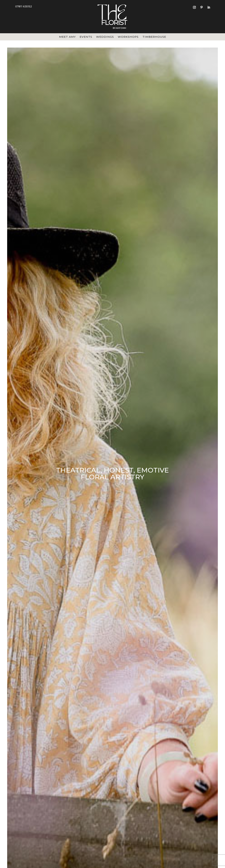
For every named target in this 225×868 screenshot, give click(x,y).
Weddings (105, 37)
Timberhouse (154, 37)
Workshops (128, 37)
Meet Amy (67, 37)
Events (86, 37)
